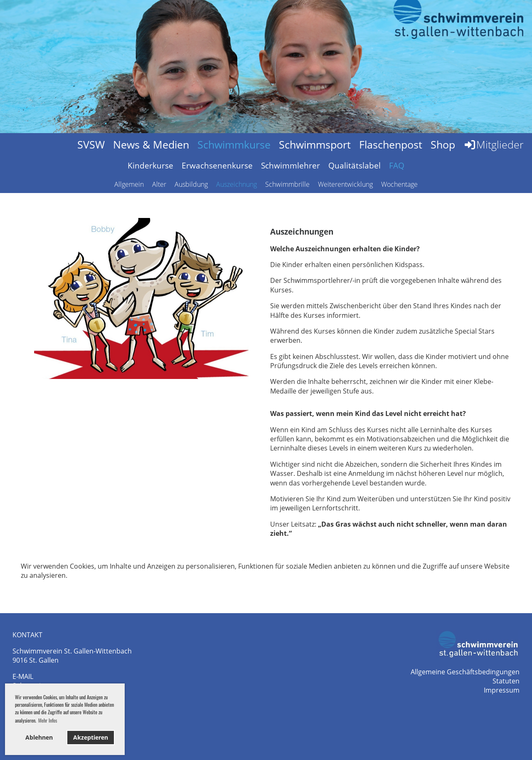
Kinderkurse (150, 166)
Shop (443, 144)
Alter (159, 184)
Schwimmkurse (234, 144)
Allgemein (129, 184)
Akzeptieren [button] (91, 737)
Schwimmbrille (287, 184)
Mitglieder (494, 144)
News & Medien (151, 144)
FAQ (397, 166)
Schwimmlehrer (291, 166)
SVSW (91, 144)
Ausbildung (191, 184)
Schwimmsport (315, 144)
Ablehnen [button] (39, 737)
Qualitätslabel (355, 166)
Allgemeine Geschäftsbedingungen (465, 672)
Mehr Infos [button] (48, 720)
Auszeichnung (236, 184)
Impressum (502, 690)
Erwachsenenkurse (217, 166)
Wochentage (399, 184)
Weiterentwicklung (345, 184)
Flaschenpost (391, 144)
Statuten (506, 681)
